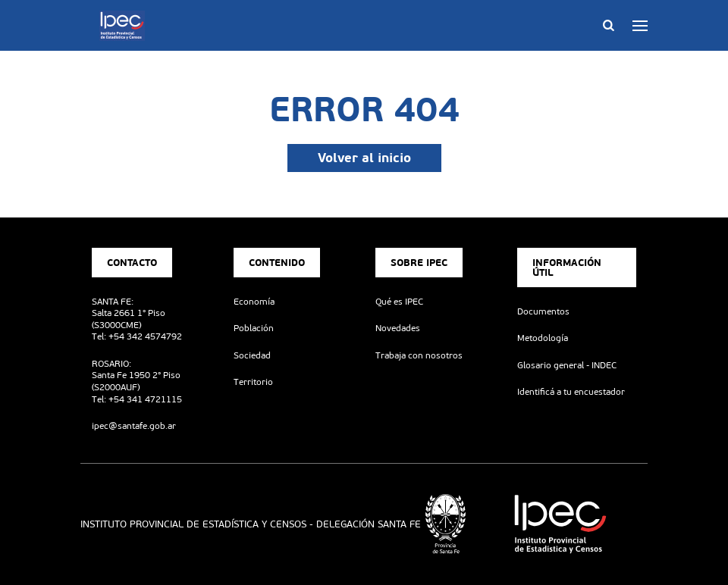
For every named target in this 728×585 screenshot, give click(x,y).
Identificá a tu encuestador (571, 392)
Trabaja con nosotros (419, 355)
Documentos (543, 311)
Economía (254, 302)
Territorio (253, 382)
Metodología (543, 338)
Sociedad (252, 355)
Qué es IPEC (399, 302)
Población (254, 328)
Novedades (398, 328)
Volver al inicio (364, 158)
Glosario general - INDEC (567, 365)
